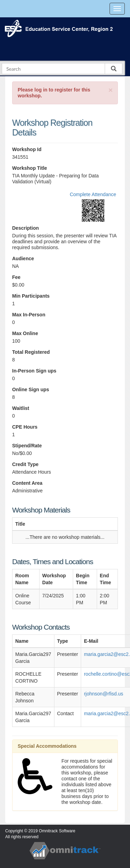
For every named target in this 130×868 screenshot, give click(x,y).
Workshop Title (30, 168)
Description (25, 228)
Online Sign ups (31, 389)
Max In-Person (29, 315)
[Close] (111, 90)
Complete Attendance (93, 194)
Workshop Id (27, 149)
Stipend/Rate (27, 446)
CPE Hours (25, 427)
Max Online (25, 333)
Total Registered (31, 352)
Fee (16, 277)
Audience (23, 258)
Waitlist (21, 408)
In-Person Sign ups (34, 371)
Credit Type (25, 464)
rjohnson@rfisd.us (103, 694)
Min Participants (31, 296)
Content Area (27, 483)
